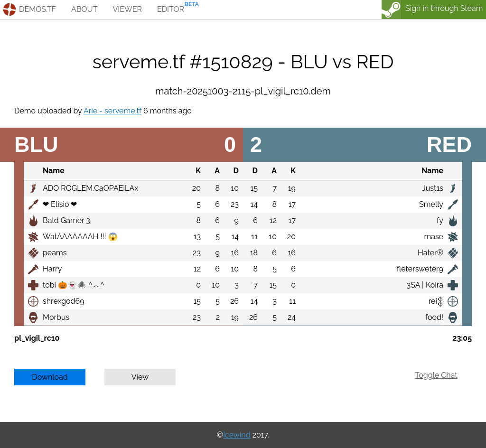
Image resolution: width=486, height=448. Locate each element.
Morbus (56, 317)
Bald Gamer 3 (66, 220)
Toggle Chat (436, 375)
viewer (127, 9)
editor (171, 9)
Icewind (237, 435)
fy (440, 220)
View (140, 377)
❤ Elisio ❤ (60, 204)
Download (50, 377)
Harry (52, 269)
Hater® (430, 253)
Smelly (431, 204)
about (84, 9)
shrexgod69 (64, 301)
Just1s (433, 188)
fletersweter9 (420, 269)
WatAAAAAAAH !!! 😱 (80, 237)
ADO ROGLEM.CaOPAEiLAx (90, 188)
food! (434, 317)
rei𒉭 (436, 301)
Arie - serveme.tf (112, 111)
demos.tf (37, 9)
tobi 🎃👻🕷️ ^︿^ (74, 285)
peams (55, 253)
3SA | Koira (425, 285)
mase (434, 237)
